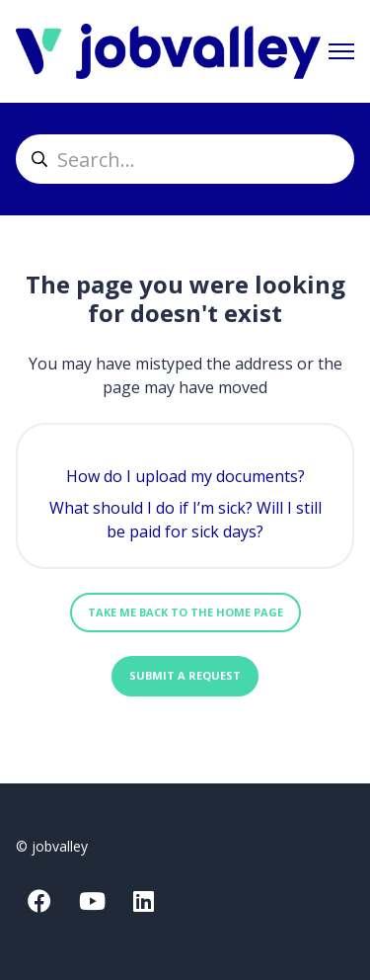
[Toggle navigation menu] (341, 51)
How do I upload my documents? (185, 476)
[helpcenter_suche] (185, 159)
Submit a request (185, 675)
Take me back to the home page (185, 612)
